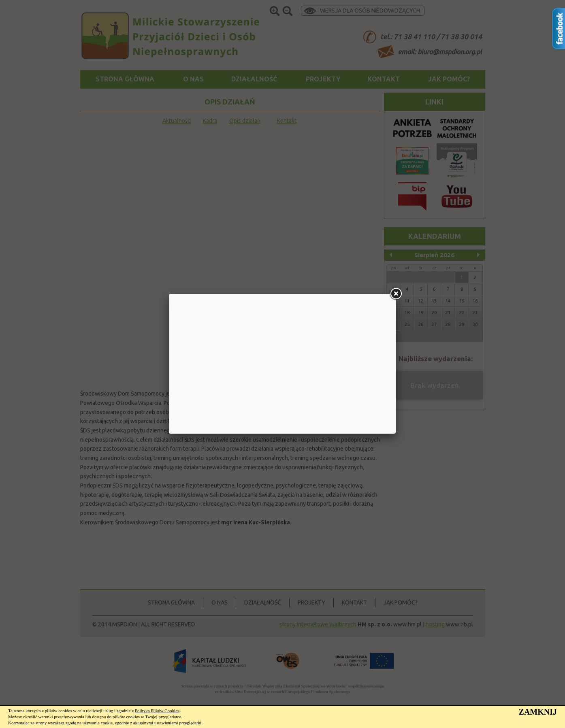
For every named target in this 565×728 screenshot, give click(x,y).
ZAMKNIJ (538, 712)
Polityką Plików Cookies (157, 711)
